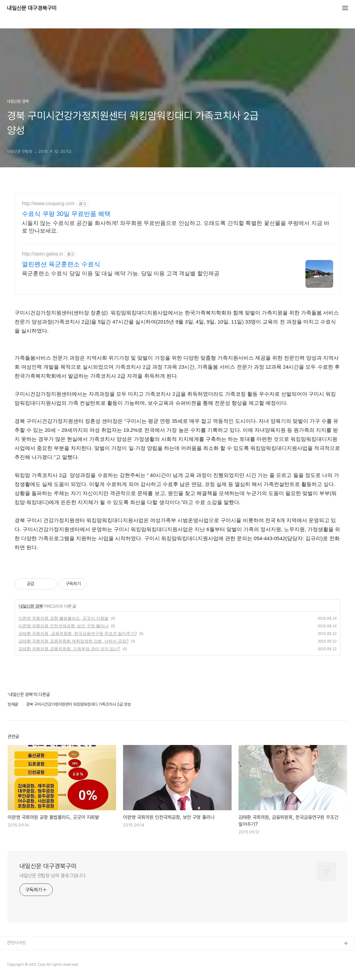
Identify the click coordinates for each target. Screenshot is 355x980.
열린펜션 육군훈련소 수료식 (61, 264)
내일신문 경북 (31, 606)
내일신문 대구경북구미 (32, 8)
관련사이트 (16, 943)
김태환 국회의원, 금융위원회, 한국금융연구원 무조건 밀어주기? (78, 634)
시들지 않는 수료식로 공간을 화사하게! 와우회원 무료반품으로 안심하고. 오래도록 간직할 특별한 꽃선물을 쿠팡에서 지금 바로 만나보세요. (176, 227)
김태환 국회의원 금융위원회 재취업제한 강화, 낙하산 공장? (73, 641)
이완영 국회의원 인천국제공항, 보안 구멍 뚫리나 (63, 626)
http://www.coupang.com (48, 203)
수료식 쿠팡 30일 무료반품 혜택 (66, 214)
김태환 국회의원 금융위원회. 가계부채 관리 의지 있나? (69, 649)
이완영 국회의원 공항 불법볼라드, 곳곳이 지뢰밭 (63, 618)
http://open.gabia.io (42, 254)
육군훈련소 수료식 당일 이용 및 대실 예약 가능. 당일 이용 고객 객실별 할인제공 (121, 273)
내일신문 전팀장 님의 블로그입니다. (53, 876)
